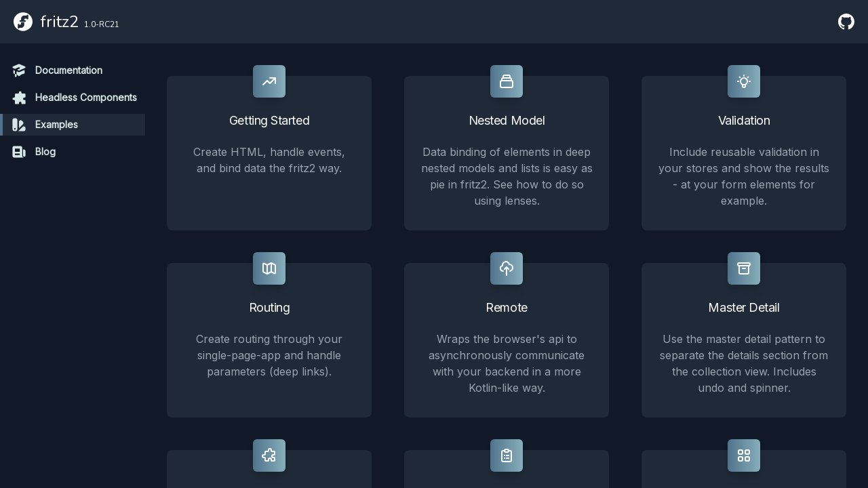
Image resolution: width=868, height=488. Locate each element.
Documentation (57, 70)
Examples (44, 125)
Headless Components (74, 98)
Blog (33, 152)
